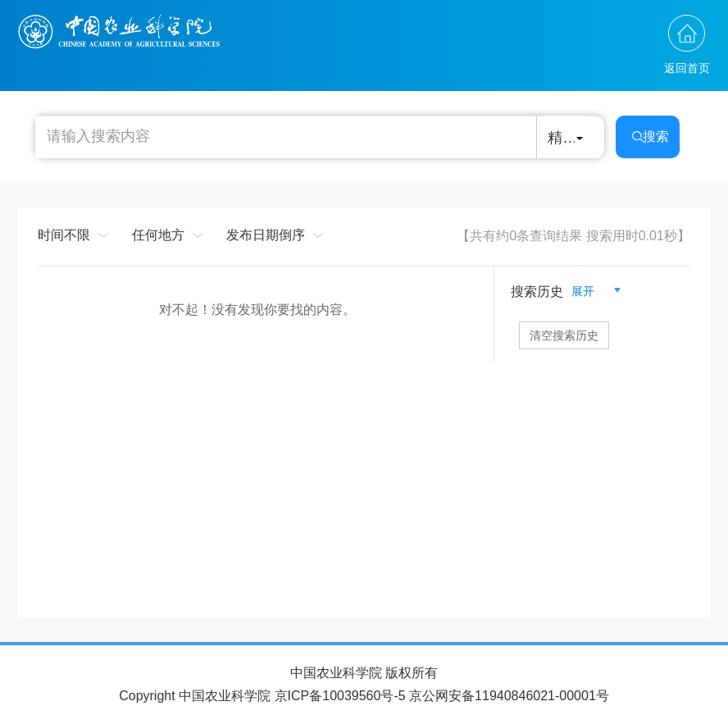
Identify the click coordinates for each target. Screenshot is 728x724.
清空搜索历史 (564, 335)
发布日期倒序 (266, 235)
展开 (589, 291)
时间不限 (64, 235)
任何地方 (158, 235)
